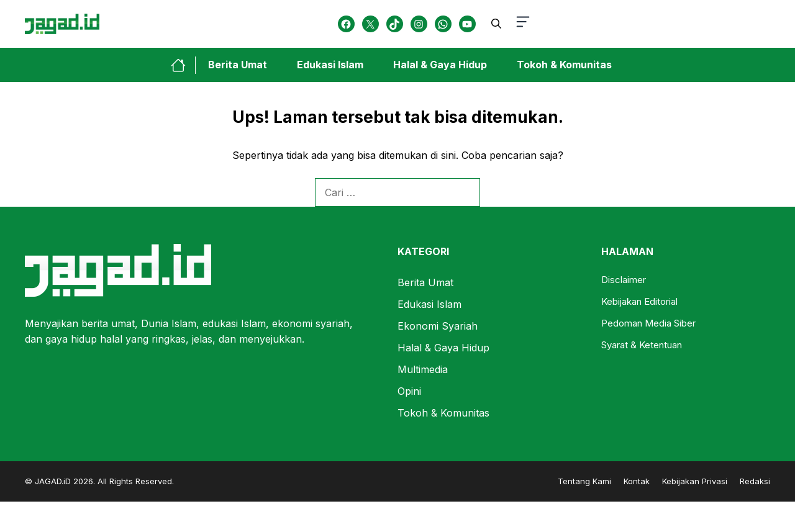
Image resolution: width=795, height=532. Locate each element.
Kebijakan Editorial (639, 301)
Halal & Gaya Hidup (440, 65)
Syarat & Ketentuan (642, 345)
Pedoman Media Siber (648, 323)
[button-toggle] (523, 24)
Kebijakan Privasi (695, 481)
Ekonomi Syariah (438, 326)
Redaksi (755, 481)
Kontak (637, 481)
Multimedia (423, 369)
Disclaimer (624, 280)
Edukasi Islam (330, 65)
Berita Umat (238, 65)
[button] (496, 24)
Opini (409, 391)
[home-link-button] (183, 65)
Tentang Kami (584, 481)
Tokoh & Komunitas (564, 65)
